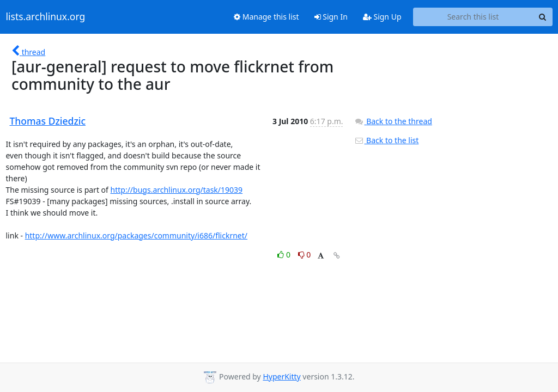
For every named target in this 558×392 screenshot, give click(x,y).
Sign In (331, 17)
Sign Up (382, 17)
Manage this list (266, 17)
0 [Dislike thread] (305, 255)
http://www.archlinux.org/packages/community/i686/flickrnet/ (136, 235)
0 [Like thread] (285, 255)
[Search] (543, 17)
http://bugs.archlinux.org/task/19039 (177, 190)
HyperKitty (281, 376)
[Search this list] (473, 17)
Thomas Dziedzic (48, 121)
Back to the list (386, 140)
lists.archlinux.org (46, 17)
